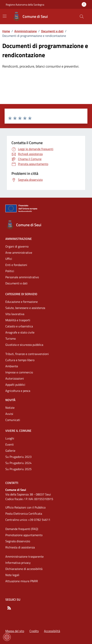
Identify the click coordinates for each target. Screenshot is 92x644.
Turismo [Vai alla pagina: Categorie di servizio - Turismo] (11, 339)
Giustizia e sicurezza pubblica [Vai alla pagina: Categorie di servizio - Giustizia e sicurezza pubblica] (24, 345)
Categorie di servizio (21, 294)
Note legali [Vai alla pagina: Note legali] (12, 575)
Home (6, 31)
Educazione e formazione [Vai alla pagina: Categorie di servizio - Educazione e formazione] (22, 302)
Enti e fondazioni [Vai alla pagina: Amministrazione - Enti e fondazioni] (16, 265)
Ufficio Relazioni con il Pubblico (25, 507)
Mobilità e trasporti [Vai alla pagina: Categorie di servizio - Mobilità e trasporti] (18, 320)
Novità (10, 400)
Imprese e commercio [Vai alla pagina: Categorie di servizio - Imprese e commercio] (19, 372)
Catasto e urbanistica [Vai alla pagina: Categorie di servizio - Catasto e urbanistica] (19, 326)
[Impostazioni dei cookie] (7, 637)
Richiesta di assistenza (20, 547)
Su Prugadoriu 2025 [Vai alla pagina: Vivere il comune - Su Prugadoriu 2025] (18, 469)
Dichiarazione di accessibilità (24, 569)
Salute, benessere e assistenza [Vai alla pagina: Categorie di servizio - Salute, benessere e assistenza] (25, 308)
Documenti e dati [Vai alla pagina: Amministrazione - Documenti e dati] (16, 283)
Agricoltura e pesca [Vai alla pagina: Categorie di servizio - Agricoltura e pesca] (18, 391)
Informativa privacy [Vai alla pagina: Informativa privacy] (18, 563)
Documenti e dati (52, 31)
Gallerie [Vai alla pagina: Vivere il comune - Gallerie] (10, 451)
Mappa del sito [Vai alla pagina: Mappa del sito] (15, 631)
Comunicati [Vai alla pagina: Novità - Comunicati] (13, 420)
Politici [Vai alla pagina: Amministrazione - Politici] (10, 271)
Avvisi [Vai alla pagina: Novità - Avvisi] (9, 414)
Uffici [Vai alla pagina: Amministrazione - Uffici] (9, 259)
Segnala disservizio (18, 541)
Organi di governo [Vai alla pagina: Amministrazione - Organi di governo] (17, 246)
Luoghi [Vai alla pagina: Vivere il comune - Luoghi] (10, 438)
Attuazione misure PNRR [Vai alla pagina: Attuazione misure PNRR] (22, 581)
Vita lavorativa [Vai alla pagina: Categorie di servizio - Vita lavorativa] (15, 314)
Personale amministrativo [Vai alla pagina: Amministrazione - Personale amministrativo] (22, 277)
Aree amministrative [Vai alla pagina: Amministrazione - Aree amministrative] (19, 253)
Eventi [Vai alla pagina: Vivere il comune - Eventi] (10, 444)
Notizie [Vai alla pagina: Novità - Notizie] (10, 408)
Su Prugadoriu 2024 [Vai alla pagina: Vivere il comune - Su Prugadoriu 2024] (18, 463)
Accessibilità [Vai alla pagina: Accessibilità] (52, 631)
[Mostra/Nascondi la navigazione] (5, 16)
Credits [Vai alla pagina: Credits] (34, 631)
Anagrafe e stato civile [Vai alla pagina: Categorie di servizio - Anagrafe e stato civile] (20, 332)
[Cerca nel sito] (82, 17)
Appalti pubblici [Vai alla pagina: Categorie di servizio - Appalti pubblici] (15, 385)
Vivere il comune (18, 431)
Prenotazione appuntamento (24, 535)
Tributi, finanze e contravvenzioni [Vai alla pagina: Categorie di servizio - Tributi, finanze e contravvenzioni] (27, 354)
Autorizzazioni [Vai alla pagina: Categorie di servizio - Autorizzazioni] (15, 378)
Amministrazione (26, 31)
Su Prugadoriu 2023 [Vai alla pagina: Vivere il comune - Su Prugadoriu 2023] (18, 457)
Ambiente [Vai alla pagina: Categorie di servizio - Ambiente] (12, 366)
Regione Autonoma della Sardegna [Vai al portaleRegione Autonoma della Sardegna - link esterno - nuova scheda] (25, 5)
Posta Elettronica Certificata (24, 514)
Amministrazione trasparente (24, 556)
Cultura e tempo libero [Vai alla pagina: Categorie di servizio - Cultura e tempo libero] (20, 360)
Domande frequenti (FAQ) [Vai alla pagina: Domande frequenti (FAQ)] (22, 529)
